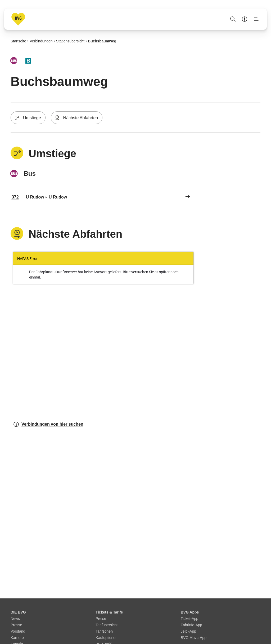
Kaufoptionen (107, 638)
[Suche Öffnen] (233, 19)
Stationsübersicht (70, 41)
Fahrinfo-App (191, 625)
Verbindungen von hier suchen (48, 424)
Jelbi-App (188, 631)
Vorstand (18, 631)
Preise (101, 619)
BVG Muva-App (194, 638)
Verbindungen (41, 41)
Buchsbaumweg (102, 41)
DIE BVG (18, 612)
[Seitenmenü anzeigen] (256, 19)
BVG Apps (190, 612)
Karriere (17, 638)
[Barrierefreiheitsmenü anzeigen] (245, 19)
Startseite (18, 41)
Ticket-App (189, 619)
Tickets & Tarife (109, 612)
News (15, 619)
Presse (16, 625)
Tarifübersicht (107, 625)
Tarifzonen (104, 631)
